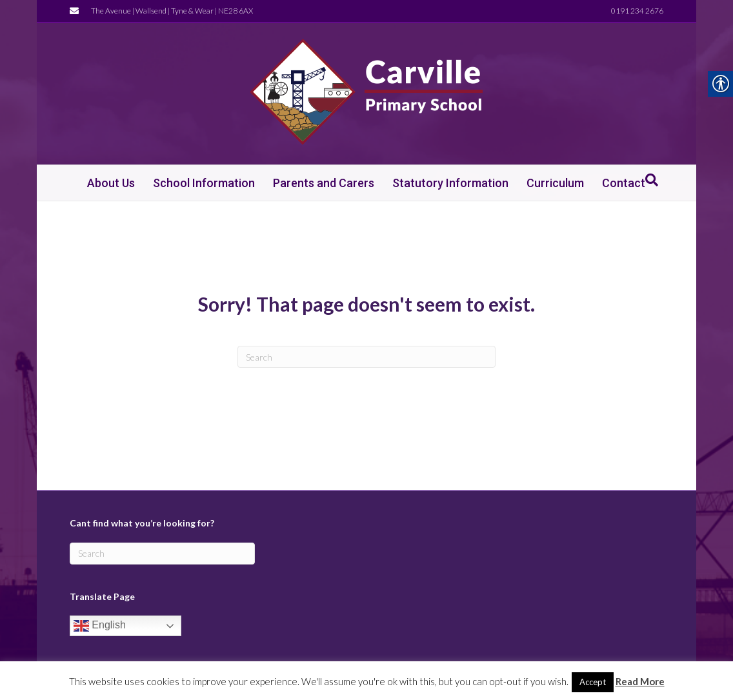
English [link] (100, 626)
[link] (77, 10)
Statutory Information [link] (450, 183)
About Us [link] (111, 183)
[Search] (366, 357)
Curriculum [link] (555, 183)
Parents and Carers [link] (324, 183)
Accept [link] (593, 682)
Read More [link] (640, 681)
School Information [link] (204, 183)
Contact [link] (624, 183)
